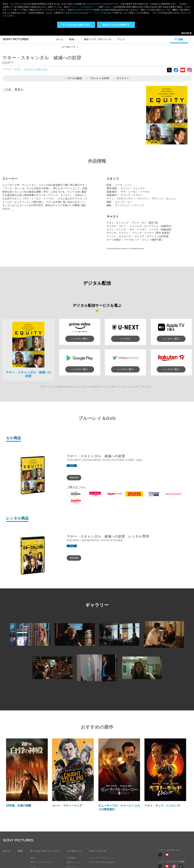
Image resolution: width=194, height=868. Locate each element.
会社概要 (71, 828)
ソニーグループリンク (100, 828)
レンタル (125, 308)
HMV (89, 466)
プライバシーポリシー (14, 863)
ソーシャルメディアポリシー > (173, 854)
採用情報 (71, 841)
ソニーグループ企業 (97, 13)
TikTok (181, 837)
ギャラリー (122, 48)
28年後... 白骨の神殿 (19, 775)
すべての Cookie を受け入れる (76, 25)
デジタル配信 (74, 48)
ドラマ (17, 39)
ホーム (7, 821)
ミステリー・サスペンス (35, 39)
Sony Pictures (76, 13)
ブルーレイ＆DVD (98, 48)
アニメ (33, 836)
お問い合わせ (73, 845)
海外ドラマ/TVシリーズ (42, 832)
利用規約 (33, 863)
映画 (20, 821)
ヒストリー (72, 836)
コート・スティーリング (67, 775)
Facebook (176, 42)
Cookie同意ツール (51, 863)
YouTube (183, 42)
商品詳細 (74, 447)
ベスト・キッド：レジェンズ (162, 775)
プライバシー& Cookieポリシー (83, 7)
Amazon (71, 466)
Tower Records (133, 466)
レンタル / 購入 (80, 308)
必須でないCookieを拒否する (116, 25)
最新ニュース (73, 832)
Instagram (189, 42)
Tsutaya (149, 466)
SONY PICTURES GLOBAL (102, 832)
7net (167, 466)
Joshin (70, 473)
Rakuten (110, 466)
